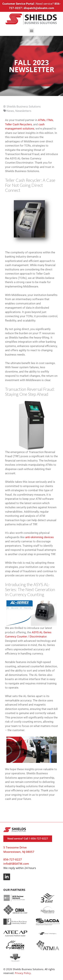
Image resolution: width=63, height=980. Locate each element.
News (10, 111)
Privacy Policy (23, 973)
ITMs (50, 120)
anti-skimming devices (39, 537)
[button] (32, 31)
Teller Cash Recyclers (18, 124)
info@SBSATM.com (16, 864)
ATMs (42, 120)
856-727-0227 (13, 859)
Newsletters (23, 111)
